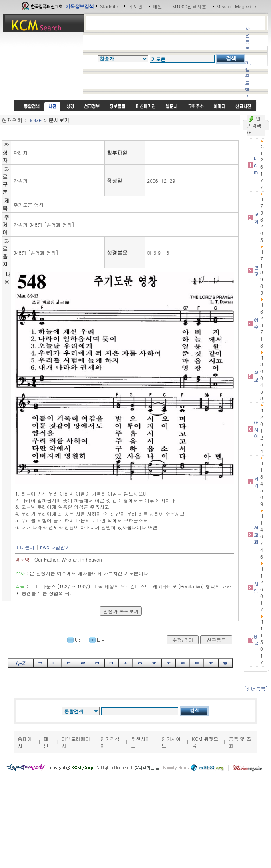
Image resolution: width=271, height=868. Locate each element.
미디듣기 (25, 547)
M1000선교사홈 (189, 6)
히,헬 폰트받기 (248, 79)
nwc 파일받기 (55, 547)
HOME (35, 120)
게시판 (135, 6)
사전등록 (247, 38)
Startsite (109, 6)
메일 (157, 6)
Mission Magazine (237, 6)
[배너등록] (256, 689)
